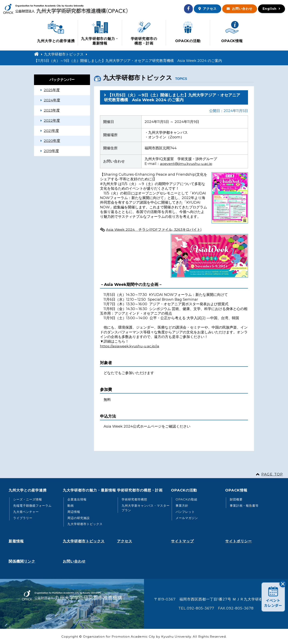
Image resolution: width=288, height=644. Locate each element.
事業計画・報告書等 (244, 506)
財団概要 (236, 499)
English (269, 9)
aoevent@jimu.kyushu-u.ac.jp (186, 163)
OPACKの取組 (186, 499)
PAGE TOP (272, 474)
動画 (71, 506)
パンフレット (185, 512)
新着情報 (16, 541)
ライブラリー (23, 518)
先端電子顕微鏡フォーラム (32, 506)
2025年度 (52, 90)
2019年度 (51, 152)
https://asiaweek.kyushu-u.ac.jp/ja (130, 346)
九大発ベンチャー (26, 512)
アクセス (209, 9)
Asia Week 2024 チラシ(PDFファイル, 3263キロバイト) (154, 229)
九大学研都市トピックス (64, 54)
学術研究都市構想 (134, 499)
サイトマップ (182, 541)
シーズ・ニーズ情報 (28, 499)
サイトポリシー (238, 541)
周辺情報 (74, 512)
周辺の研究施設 (79, 518)
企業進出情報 (77, 499)
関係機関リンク (22, 561)
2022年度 (52, 121)
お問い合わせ (242, 9)
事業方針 (182, 506)
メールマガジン (187, 518)
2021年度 (51, 131)
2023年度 (52, 110)
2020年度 (52, 141)
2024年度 (52, 100)
